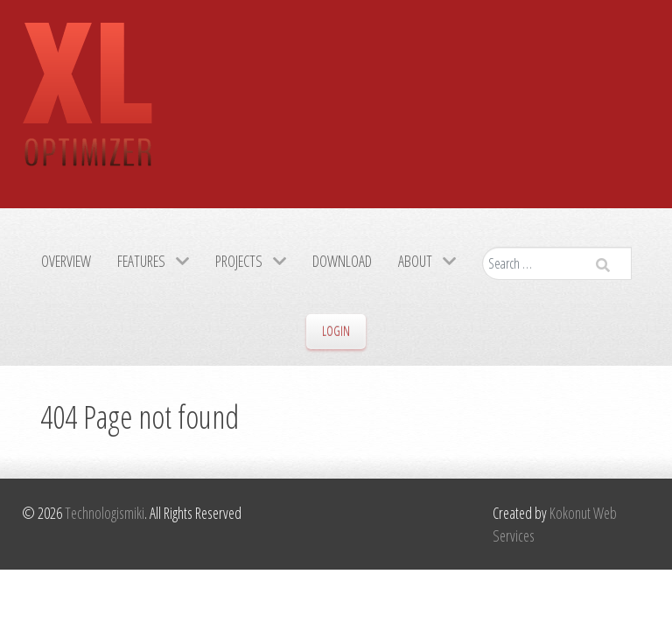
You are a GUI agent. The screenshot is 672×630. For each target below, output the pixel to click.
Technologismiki (105, 513)
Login (336, 331)
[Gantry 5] (87, 104)
